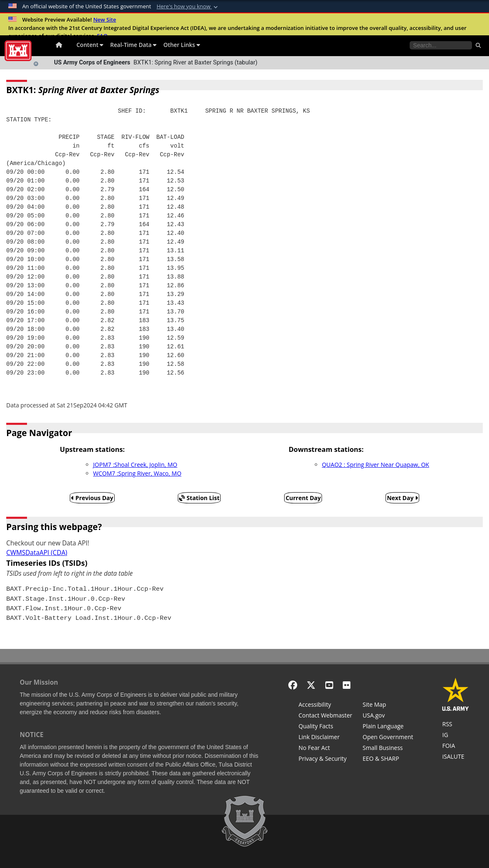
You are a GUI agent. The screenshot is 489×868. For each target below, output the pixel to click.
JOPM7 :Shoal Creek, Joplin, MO (135, 465)
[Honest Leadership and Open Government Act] (388, 738)
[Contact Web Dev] (326, 716)
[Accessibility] (326, 705)
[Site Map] (388, 705)
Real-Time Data (133, 45)
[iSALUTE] (456, 757)
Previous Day (92, 498)
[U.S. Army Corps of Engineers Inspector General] (456, 736)
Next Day (402, 498)
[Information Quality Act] (326, 727)
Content (90, 45)
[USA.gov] (388, 716)
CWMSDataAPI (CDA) (37, 553)
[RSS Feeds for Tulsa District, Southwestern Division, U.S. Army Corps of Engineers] (456, 725)
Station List (199, 498)
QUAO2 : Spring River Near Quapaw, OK (376, 465)
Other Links (182, 45)
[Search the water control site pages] (441, 45)
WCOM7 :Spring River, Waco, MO (137, 473)
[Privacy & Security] (326, 759)
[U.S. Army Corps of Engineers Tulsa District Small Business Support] (388, 749)
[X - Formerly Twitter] (311, 685)
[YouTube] (329, 685)
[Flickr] (347, 685)
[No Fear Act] (326, 749)
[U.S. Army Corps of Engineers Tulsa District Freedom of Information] (456, 747)
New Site (104, 20)
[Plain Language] (388, 727)
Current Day (303, 498)
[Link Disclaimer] (326, 738)
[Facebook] (293, 685)
